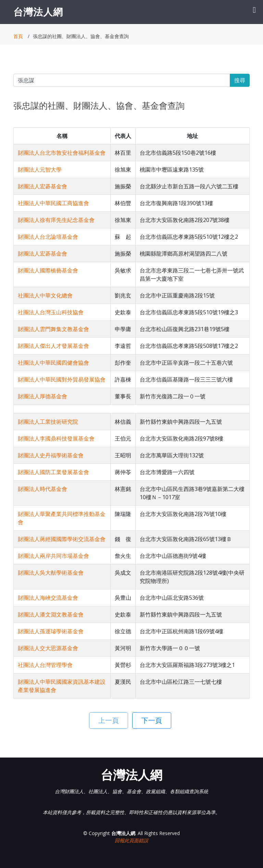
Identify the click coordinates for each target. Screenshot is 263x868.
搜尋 (240, 80)
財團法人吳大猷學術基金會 (51, 573)
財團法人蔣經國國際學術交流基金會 (62, 539)
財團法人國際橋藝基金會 (48, 270)
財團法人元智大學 (40, 169)
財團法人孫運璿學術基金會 (51, 631)
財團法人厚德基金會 (42, 396)
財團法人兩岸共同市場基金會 (53, 556)
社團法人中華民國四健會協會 (53, 363)
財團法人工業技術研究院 (48, 422)
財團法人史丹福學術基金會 (51, 455)
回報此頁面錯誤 (131, 840)
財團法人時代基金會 (42, 489)
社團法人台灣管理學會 (45, 665)
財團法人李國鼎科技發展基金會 (56, 438)
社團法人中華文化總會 (45, 295)
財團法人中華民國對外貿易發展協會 (62, 379)
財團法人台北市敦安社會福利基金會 (62, 153)
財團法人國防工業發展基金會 (53, 472)
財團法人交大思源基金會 (48, 648)
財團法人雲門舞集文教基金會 (53, 329)
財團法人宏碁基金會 (42, 186)
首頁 (18, 36)
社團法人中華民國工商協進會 (53, 203)
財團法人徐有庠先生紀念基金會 (56, 220)
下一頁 (152, 720)
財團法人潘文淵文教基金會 (51, 614)
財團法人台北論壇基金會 (48, 237)
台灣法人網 (38, 12)
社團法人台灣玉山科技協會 (51, 312)
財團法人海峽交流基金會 (48, 598)
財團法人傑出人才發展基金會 (53, 346)
